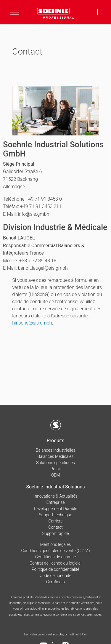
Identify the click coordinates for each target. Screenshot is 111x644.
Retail (55, 469)
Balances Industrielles (56, 450)
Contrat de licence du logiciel (55, 563)
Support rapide (55, 533)
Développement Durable (55, 509)
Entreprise (56, 502)
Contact (55, 527)
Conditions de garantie (55, 557)
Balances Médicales (56, 456)
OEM (56, 475)
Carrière (55, 521)
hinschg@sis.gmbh (32, 323)
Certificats (55, 582)
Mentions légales (56, 544)
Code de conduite (55, 576)
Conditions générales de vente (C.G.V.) (55, 551)
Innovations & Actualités (56, 496)
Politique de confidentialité (55, 569)
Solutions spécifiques (55, 463)
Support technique (55, 515)
